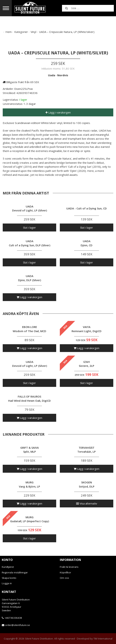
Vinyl (33, 32)
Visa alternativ (87, 503)
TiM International (103, 639)
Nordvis (63, 75)
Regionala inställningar (15, 572)
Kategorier (21, 32)
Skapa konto (9, 578)
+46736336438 (13, 618)
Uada (52, 75)
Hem (9, 32)
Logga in (7, 583)
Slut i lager (29, 227)
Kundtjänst (8, 567)
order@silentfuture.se (17, 625)
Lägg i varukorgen (58, 112)
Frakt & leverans (69, 567)
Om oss (64, 578)
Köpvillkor (65, 572)
